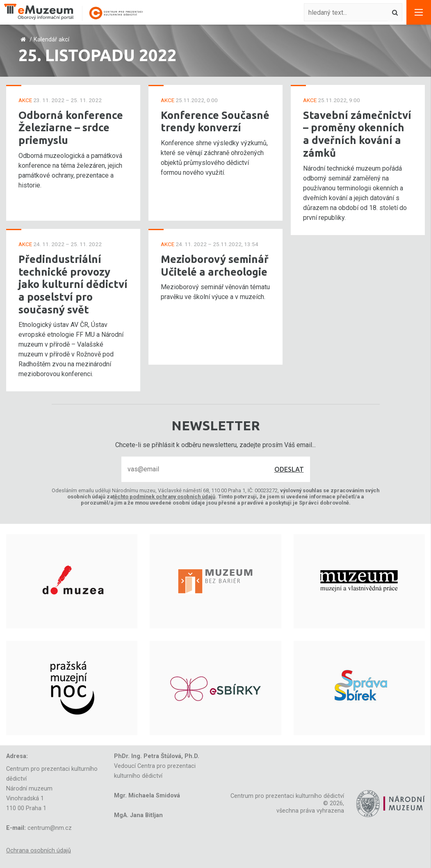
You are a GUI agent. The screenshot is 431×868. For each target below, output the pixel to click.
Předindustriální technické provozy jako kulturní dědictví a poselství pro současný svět (73, 284)
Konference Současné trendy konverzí (215, 121)
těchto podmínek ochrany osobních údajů (164, 497)
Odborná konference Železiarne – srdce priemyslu (71, 128)
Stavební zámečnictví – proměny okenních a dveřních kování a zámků (357, 134)
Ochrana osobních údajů (39, 851)
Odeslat (289, 469)
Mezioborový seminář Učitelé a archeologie (215, 265)
